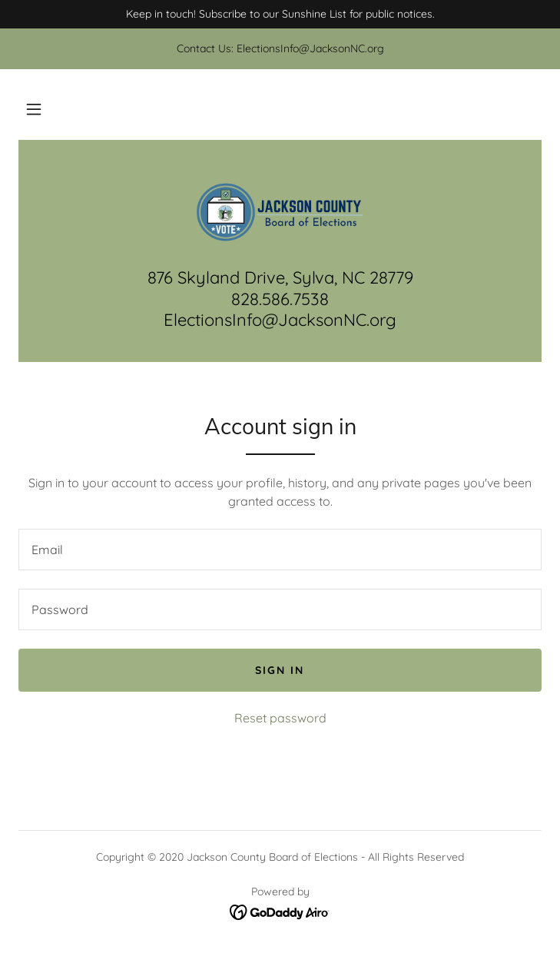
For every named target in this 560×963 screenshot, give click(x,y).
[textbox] (280, 550)
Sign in (280, 670)
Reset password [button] (280, 718)
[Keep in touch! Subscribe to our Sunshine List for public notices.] (280, 14)
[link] (280, 213)
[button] (34, 109)
